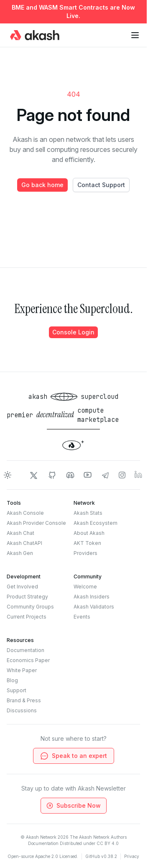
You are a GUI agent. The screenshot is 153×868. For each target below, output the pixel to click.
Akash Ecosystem (96, 523)
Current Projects (27, 617)
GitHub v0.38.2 (101, 856)
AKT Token (87, 543)
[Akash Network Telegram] (105, 475)
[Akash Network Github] (52, 475)
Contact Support (101, 185)
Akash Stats (88, 513)
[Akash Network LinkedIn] (139, 475)
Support (17, 690)
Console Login (73, 332)
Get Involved (22, 587)
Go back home (42, 185)
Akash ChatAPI (24, 543)
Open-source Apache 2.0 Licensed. (43, 856)
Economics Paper (28, 660)
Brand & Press (24, 700)
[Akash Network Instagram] (122, 475)
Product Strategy (27, 597)
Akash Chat (20, 533)
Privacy (132, 856)
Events (82, 617)
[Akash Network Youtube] (88, 475)
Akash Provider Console (36, 523)
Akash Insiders (92, 597)
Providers (85, 553)
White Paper (22, 670)
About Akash (89, 533)
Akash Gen (20, 553)
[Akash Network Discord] (70, 475)
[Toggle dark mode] (8, 475)
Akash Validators (94, 607)
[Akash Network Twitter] (33, 475)
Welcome (85, 587)
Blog (12, 680)
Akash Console (25, 513)
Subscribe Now (73, 805)
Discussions (22, 710)
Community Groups (30, 607)
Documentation (25, 650)
